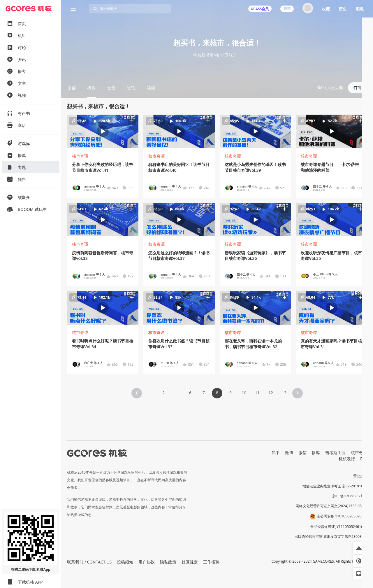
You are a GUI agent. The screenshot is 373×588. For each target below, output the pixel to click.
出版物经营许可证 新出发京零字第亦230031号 (331, 537)
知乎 (276, 453)
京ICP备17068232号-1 (350, 496)
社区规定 (190, 562)
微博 (289, 453)
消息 (360, 9)
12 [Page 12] (271, 393)
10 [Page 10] (244, 393)
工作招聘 (211, 562)
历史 (343, 9)
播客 (316, 453)
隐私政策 (168, 562)
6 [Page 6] (190, 393)
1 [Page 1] (150, 393)
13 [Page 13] (284, 393)
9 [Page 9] (231, 393)
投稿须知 (125, 562)
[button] (103, 131)
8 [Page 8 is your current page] (217, 393)
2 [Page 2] (163, 393)
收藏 (326, 9)
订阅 (358, 88)
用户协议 (147, 562)
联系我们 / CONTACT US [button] (89, 562)
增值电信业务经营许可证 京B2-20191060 (335, 486)
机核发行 (347, 459)
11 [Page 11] (257, 393)
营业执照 (360, 476)
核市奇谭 (80, 156)
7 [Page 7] (204, 393)
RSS (364, 459)
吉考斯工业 (335, 453)
